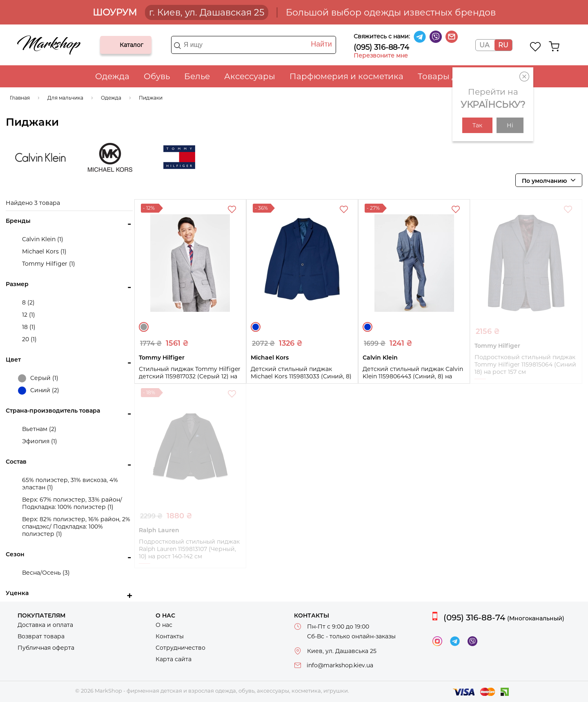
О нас (164, 625)
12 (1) (29, 315)
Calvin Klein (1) (43, 239)
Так (477, 125)
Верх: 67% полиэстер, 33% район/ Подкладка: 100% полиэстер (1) (72, 503)
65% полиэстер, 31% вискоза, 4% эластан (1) (70, 484)
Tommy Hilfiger (179, 157)
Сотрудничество (180, 648)
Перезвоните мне (381, 56)
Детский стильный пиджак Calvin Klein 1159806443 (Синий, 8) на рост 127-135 (413, 376)
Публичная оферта (46, 648)
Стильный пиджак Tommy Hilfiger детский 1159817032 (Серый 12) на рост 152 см (190, 376)
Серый (144, 327)
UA (484, 45)
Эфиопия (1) (40, 441)
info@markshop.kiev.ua (340, 665)
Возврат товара (41, 636)
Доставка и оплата (45, 625)
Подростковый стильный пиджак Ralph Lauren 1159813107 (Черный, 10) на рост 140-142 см (189, 549)
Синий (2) (39, 391)
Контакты (170, 636)
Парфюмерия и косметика (346, 76)
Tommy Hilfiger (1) (49, 264)
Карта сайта (174, 659)
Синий (256, 327)
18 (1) (29, 327)
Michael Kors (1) (44, 251)
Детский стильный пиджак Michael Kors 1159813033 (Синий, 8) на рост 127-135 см (301, 376)
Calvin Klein (40, 157)
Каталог (113, 45)
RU (503, 45)
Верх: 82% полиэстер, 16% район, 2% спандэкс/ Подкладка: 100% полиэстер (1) (76, 526)
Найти (321, 44)
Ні (510, 125)
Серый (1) (38, 378)
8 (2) (28, 302)
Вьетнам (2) (39, 429)
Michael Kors (110, 157)
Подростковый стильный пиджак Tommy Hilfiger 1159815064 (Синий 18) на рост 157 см (525, 364)
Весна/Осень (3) (46, 573)
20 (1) (29, 339)
